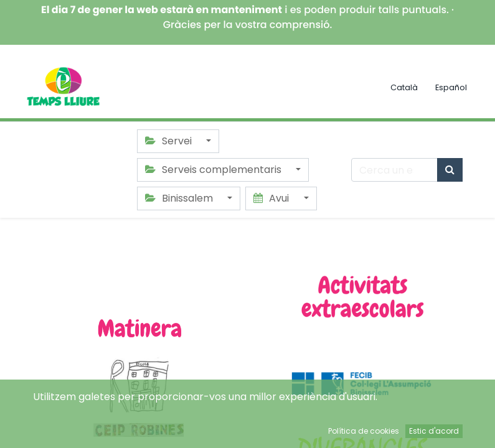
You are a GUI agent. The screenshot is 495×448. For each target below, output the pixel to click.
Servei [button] (170, 141)
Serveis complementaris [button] (214, 170)
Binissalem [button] (180, 198)
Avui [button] (272, 198)
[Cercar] (450, 170)
